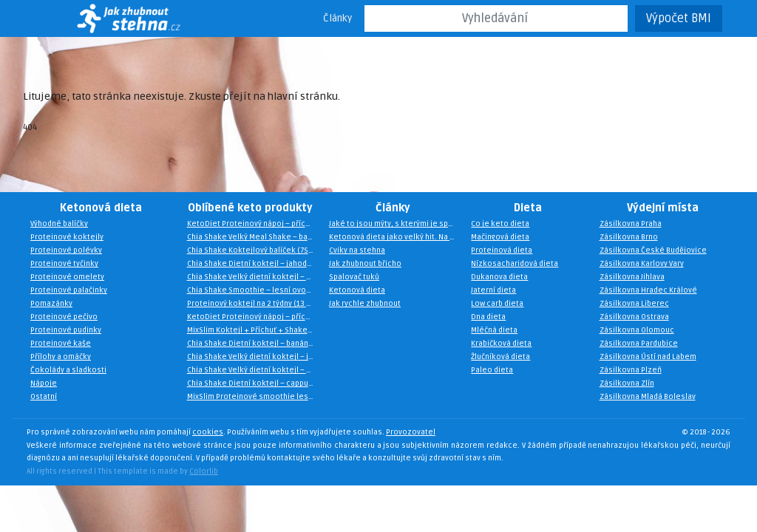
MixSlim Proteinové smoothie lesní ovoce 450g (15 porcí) (254, 398)
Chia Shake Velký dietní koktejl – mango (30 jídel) (254, 371)
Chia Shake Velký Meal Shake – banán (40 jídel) (254, 238)
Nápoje (44, 384)
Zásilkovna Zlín (627, 384)
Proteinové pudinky (66, 331)
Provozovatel (411, 433)
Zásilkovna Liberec (634, 304)
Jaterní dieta (493, 291)
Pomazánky (51, 304)
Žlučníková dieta (500, 358)
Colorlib (204, 471)
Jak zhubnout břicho (365, 265)
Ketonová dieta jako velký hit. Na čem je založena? (396, 238)
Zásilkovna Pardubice (639, 344)
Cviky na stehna (357, 251)
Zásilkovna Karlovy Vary (642, 265)
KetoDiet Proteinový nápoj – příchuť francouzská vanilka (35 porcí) (254, 225)
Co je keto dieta (500, 225)
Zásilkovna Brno (629, 238)
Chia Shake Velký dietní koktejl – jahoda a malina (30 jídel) (254, 358)
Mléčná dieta (494, 331)
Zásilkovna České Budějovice (653, 251)
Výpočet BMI (679, 18)
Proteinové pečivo (64, 318)
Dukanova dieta (499, 278)
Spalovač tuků (354, 278)
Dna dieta (488, 318)
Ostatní (44, 398)
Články (337, 18)
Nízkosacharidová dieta (515, 265)
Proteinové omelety (67, 278)
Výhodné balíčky (59, 225)
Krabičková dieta (501, 344)
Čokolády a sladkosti (68, 371)
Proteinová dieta (502, 251)
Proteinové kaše (61, 344)
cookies (208, 433)
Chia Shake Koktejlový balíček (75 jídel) (254, 251)
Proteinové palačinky (69, 291)
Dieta (528, 208)
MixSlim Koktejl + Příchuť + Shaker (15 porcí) (254, 331)
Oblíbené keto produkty (250, 208)
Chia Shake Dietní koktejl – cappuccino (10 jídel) (254, 384)
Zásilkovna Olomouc (637, 331)
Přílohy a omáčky (61, 358)
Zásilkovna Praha (631, 225)
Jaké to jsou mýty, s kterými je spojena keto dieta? (396, 225)
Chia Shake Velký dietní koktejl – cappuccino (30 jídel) (254, 278)
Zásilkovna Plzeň (631, 371)
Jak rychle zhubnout (365, 304)
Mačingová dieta (500, 238)
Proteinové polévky (66, 251)
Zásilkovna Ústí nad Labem (648, 358)
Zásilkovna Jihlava (632, 278)
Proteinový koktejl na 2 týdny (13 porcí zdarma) (254, 304)
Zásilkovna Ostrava (634, 318)
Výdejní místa (663, 208)
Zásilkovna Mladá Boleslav (648, 398)
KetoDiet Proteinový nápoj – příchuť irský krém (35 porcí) (254, 318)
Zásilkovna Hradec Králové (648, 291)
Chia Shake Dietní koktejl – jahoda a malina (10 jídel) (254, 265)
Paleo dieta (492, 371)
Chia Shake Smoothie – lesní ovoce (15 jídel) (254, 291)
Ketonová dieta (101, 208)
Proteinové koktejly (67, 238)
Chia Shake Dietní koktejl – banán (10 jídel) (254, 344)
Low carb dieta (497, 304)
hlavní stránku (303, 96)
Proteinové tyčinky (64, 265)
